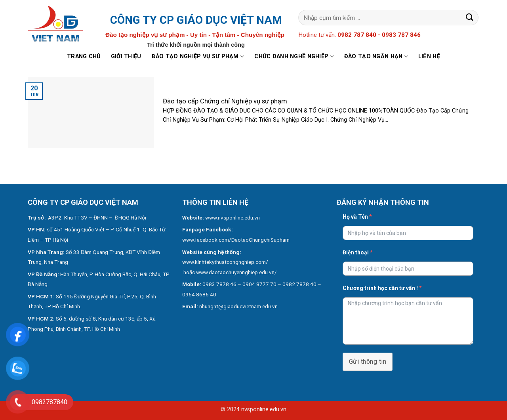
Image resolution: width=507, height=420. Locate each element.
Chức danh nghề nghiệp (294, 56)
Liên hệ (429, 56)
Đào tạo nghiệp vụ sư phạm (198, 56)
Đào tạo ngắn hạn (376, 56)
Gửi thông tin (368, 362)
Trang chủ (84, 56)
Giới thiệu (126, 56)
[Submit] (470, 18)
